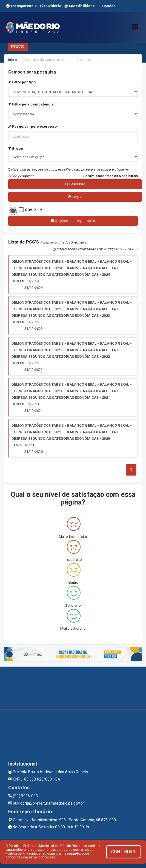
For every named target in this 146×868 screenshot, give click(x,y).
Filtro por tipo (22, 82)
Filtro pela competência (31, 104)
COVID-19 (33, 210)
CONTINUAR (123, 852)
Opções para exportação (73, 221)
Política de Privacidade (23, 854)
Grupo (16, 149)
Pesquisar (75, 184)
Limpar (75, 197)
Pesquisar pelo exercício (32, 126)
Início (13, 60)
